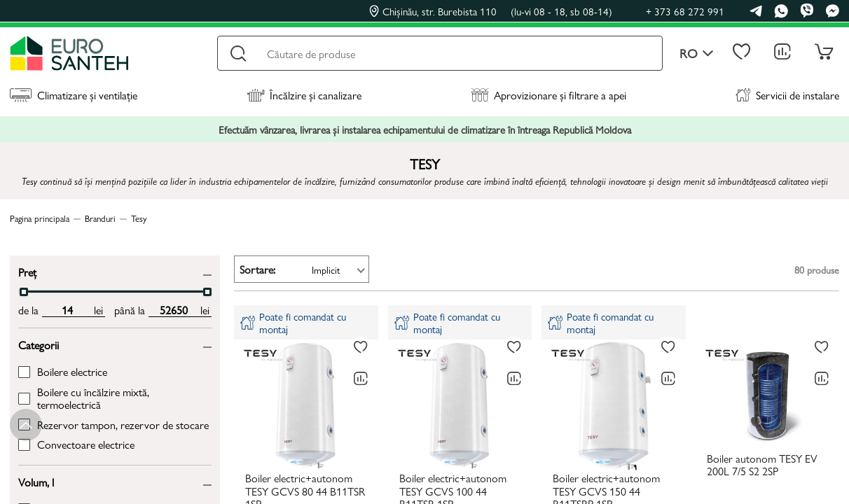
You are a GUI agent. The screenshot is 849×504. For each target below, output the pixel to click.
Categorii (39, 344)
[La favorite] (361, 347)
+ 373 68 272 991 (685, 11)
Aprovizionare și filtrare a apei (548, 95)
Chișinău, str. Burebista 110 (491, 11)
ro (697, 54)
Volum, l (36, 481)
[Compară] (361, 379)
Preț (27, 271)
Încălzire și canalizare (304, 95)
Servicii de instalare (787, 95)
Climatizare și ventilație (74, 95)
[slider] (24, 292)
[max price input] (173, 310)
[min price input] (67, 310)
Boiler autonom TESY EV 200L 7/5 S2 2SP (762, 465)
